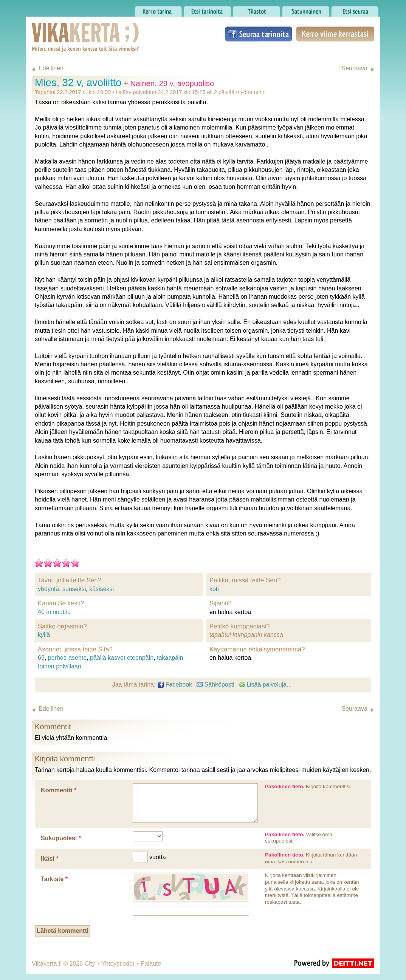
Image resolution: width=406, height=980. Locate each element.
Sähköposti (215, 684)
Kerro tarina (158, 9)
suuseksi (74, 589)
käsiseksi (101, 589)
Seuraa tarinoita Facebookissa (259, 34)
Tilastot (256, 9)
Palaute (151, 964)
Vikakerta (67, 29)
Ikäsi (50, 859)
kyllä (44, 635)
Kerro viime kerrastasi (335, 34)
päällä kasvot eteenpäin (122, 658)
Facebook (175, 684)
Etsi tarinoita (207, 9)
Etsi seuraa (355, 9)
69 (41, 658)
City (90, 964)
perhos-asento (67, 658)
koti (214, 589)
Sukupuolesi (61, 838)
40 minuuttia (54, 612)
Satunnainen (306, 9)
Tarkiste (54, 879)
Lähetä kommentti (63, 931)
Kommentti (59, 790)
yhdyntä (48, 589)
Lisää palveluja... (265, 684)
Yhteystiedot (118, 964)
